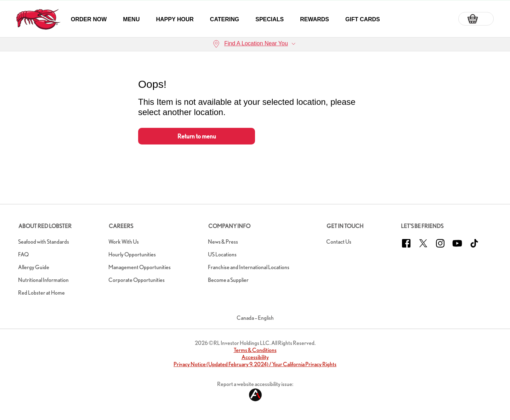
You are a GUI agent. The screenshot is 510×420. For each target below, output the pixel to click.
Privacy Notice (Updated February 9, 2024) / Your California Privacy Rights (255, 364)
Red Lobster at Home (41, 293)
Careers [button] (121, 226)
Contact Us (339, 242)
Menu (131, 19)
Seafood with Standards (44, 242)
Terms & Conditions (255, 350)
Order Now (89, 19)
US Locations (222, 254)
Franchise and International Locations (249, 267)
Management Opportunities (140, 267)
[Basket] (476, 19)
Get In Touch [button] (345, 226)
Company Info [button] (229, 226)
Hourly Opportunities (132, 254)
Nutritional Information (43, 280)
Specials (270, 19)
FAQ (23, 254)
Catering (225, 19)
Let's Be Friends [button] (422, 226)
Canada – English (255, 318)
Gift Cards (363, 19)
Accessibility (255, 357)
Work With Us (124, 242)
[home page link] (38, 19)
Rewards (314, 19)
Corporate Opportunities (137, 280)
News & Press (223, 242)
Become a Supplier (228, 280)
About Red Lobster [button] (45, 226)
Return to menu (197, 136)
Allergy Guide (34, 267)
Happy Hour (175, 19)
